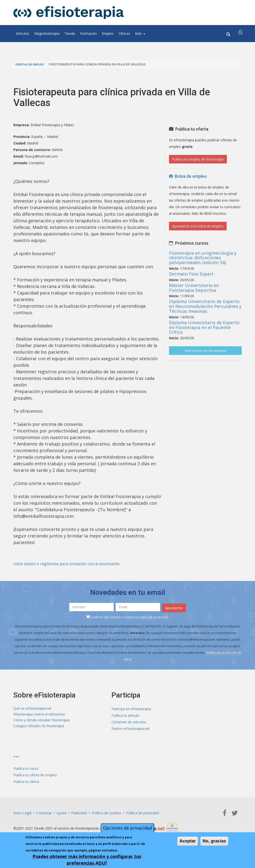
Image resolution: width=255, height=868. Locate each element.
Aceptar (188, 841)
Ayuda (61, 812)
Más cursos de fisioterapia (205, 351)
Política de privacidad (143, 812)
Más (140, 33)
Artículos (23, 33)
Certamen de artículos (129, 721)
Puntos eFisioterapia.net (131, 727)
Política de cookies (106, 812)
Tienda (70, 33)
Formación (88, 33)
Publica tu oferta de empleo (35, 774)
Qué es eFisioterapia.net (32, 708)
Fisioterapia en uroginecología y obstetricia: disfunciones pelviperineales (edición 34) (203, 258)
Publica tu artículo (125, 714)
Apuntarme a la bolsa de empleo (198, 226)
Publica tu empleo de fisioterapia (198, 159)
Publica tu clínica (26, 780)
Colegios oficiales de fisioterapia (39, 727)
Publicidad (79, 812)
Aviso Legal (22, 812)
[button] (241, 34)
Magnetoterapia (47, 33)
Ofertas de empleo (31, 64)
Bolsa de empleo (188, 176)
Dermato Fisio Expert (191, 274)
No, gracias (214, 841)
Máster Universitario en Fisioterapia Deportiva (194, 288)
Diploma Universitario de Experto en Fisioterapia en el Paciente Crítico (204, 327)
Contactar (44, 812)
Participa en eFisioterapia (131, 708)
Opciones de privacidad (127, 828)
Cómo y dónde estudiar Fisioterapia (41, 721)
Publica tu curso (26, 767)
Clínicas (124, 33)
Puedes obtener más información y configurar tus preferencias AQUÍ (87, 860)
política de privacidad (153, 616)
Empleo (108, 33)
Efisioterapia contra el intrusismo (39, 714)
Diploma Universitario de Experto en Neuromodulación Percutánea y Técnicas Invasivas (205, 306)
